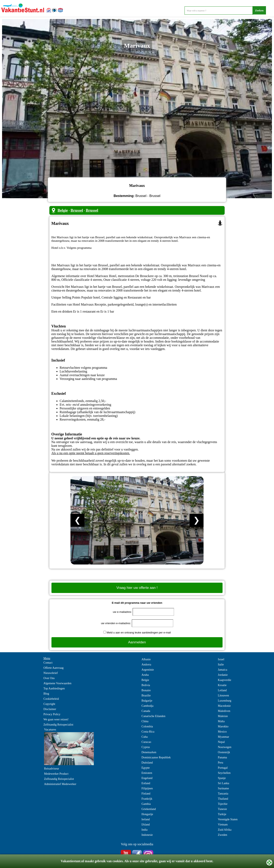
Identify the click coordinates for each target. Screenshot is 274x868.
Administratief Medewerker (60, 784)
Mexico (222, 732)
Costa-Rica (148, 732)
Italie (221, 665)
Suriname (223, 788)
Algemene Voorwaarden (57, 683)
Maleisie (223, 716)
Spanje (222, 778)
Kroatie (222, 685)
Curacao (146, 742)
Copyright (49, 704)
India (145, 830)
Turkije (222, 814)
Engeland (147, 778)
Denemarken (149, 752)
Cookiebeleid (51, 699)
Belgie (63, 210)
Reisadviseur (51, 769)
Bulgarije (147, 701)
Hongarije (147, 814)
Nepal (221, 742)
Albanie (146, 659)
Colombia (147, 726)
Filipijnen (147, 788)
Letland (222, 690)
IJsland (146, 825)
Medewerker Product (56, 774)
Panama (222, 757)
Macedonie (224, 706)
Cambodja (148, 706)
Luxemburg (225, 701)
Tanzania (223, 794)
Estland (146, 783)
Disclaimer (50, 709)
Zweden (222, 835)
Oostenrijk (224, 752)
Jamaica (222, 670)
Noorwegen (225, 747)
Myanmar (223, 737)
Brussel (77, 210)
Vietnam (223, 825)
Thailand (223, 799)
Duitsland (147, 763)
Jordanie (223, 675)
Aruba (145, 675)
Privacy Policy (52, 714)
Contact (48, 663)
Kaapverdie (225, 680)
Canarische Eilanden (153, 716)
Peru (220, 763)
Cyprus (146, 747)
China (145, 721)
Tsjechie (223, 804)
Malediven (224, 711)
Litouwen (223, 695)
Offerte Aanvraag (53, 668)
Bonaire (146, 690)
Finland (146, 794)
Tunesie (222, 809)
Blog (46, 694)
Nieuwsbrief (51, 673)
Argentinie (148, 670)
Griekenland (149, 809)
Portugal (223, 768)
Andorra (146, 665)
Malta (221, 721)
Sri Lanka (223, 783)
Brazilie (146, 695)
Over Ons (49, 678)
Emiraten (147, 773)
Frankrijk (147, 799)
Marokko (223, 726)
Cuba (145, 737)
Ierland (146, 819)
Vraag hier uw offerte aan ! (137, 588)
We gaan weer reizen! (56, 719)
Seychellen (224, 773)
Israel (221, 659)
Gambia (146, 804)
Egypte (146, 768)
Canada (146, 711)
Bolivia (146, 685)
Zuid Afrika (225, 830)
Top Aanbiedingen (54, 688)
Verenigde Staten (228, 819)
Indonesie (147, 835)
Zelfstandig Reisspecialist (58, 725)
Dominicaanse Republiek (156, 757)
